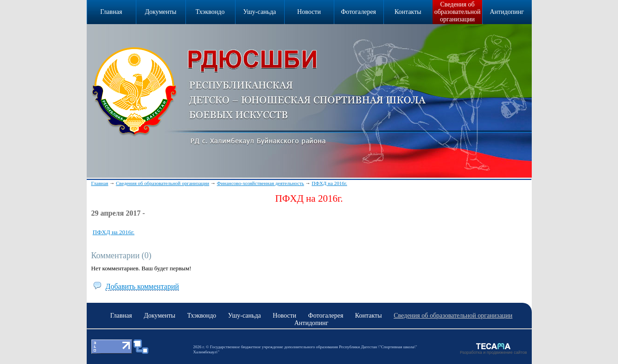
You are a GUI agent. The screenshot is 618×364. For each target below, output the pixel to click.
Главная (100, 183)
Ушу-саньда (259, 12)
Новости (309, 12)
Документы (160, 12)
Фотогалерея (358, 12)
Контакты (408, 12)
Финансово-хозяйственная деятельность (261, 183)
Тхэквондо (210, 12)
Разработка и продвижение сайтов (494, 352)
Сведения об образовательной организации (458, 12)
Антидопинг (507, 12)
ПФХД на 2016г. (329, 183)
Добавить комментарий (143, 286)
